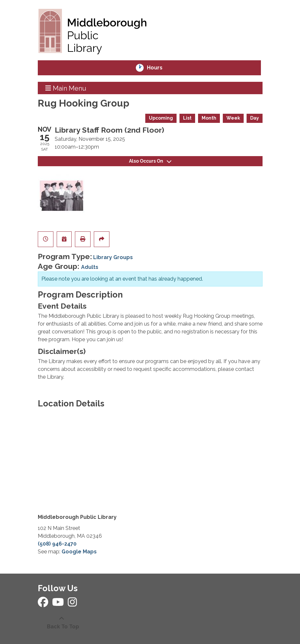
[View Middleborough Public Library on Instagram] (72, 604)
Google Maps (79, 552)
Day (255, 118)
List (187, 118)
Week (233, 118)
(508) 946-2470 (57, 544)
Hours (159, 68)
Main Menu (66, 88)
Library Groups (113, 257)
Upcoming (161, 118)
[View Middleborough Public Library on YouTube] (59, 604)
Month (209, 118)
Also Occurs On (150, 161)
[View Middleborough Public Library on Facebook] (44, 604)
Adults (90, 267)
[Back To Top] (62, 623)
